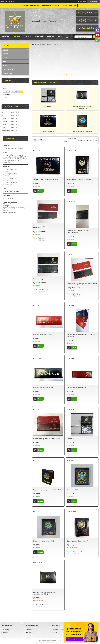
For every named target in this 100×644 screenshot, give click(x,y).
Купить (40, 191)
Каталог (16, 37)
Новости (5, 54)
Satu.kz (59, 640)
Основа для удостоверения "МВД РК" (47, 439)
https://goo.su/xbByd (9, 212)
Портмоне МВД (73, 490)
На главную (6, 630)
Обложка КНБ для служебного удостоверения (78, 232)
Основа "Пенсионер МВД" (42, 335)
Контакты (39, 37)
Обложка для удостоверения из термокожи (44, 227)
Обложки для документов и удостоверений (82, 107)
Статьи (5, 58)
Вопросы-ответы (8, 73)
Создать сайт (4, 1)
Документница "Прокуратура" (78, 541)
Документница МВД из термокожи (79, 180)
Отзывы (5, 65)
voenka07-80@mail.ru (12, 192)
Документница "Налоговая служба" (46, 180)
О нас (28, 37)
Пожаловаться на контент (59, 642)
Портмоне (48, 106)
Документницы (48, 131)
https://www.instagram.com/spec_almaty (15, 208)
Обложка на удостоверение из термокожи (48, 279)
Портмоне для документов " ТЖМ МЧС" (47, 490)
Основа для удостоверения (43, 388)
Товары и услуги (40, 45)
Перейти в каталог (69, 5)
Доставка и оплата (55, 37)
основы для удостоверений (82, 131)
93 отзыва (83, 1)
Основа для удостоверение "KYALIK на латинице (81, 335)
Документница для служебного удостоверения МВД (44, 593)
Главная (6, 37)
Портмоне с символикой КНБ (44, 541)
